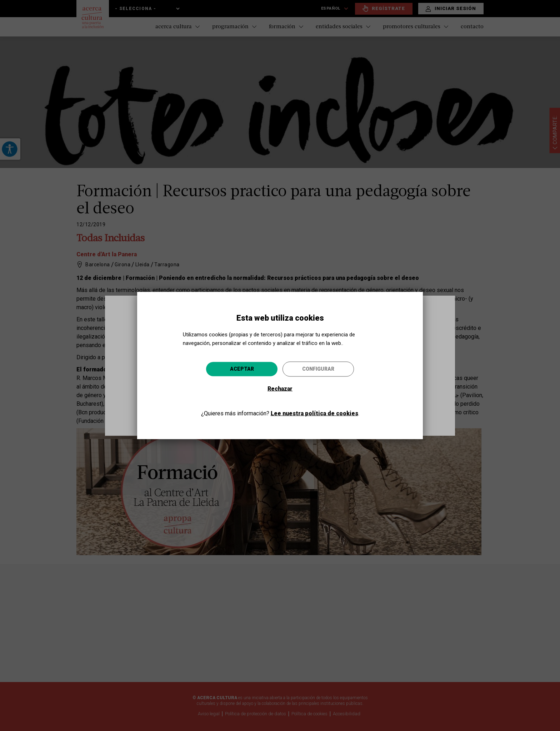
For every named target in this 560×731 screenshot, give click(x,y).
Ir (341, 404)
